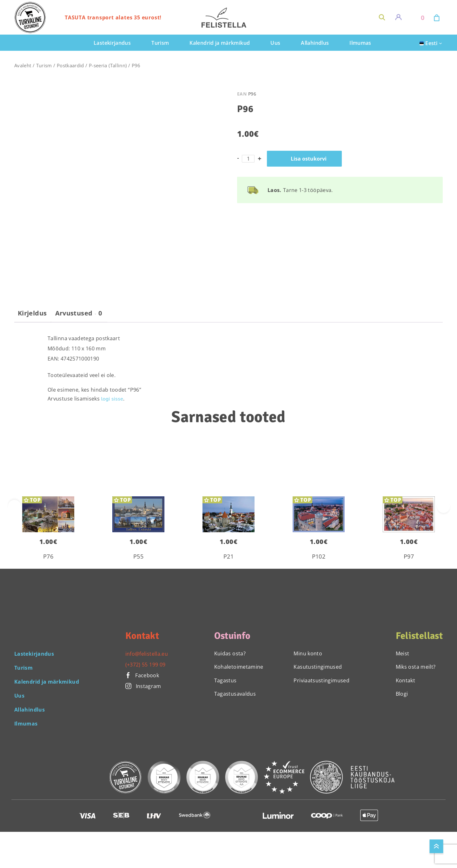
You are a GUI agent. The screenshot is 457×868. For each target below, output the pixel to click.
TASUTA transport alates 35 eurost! (113, 17)
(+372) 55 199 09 (146, 665)
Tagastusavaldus (235, 694)
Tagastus (225, 680)
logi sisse (112, 399)
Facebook (142, 675)
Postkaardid (70, 65)
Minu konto (308, 653)
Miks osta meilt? (416, 667)
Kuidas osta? (230, 653)
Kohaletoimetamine (239, 667)
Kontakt (406, 680)
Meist (403, 653)
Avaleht (23, 65)
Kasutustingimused (318, 667)
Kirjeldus (32, 313)
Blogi (402, 694)
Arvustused (79, 313)
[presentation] (444, 506)
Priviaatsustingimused (321, 680)
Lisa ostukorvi (309, 159)
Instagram (143, 686)
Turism (44, 65)
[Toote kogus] (248, 159)
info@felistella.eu (147, 654)
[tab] (32, 316)
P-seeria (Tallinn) (108, 65)
